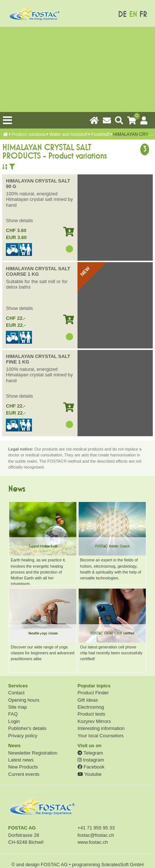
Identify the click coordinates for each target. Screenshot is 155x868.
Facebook (91, 767)
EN (133, 15)
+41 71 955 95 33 (96, 828)
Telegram (90, 753)
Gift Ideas (88, 700)
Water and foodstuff (68, 134)
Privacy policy (23, 736)
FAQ (13, 714)
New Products (23, 767)
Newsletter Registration (33, 753)
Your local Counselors (101, 736)
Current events (24, 774)
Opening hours (24, 700)
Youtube (89, 774)
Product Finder (93, 693)
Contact (16, 693)
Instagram (91, 760)
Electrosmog (91, 707)
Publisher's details (27, 728)
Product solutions (29, 134)
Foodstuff (100, 134)
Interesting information (101, 728)
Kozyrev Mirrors (94, 721)
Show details (19, 220)
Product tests (91, 714)
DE (122, 15)
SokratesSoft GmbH (122, 865)
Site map (17, 707)
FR (143, 15)
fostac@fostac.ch (96, 835)
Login (14, 721)
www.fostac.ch (93, 842)
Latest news (21, 760)
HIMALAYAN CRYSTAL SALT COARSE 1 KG (38, 272)
